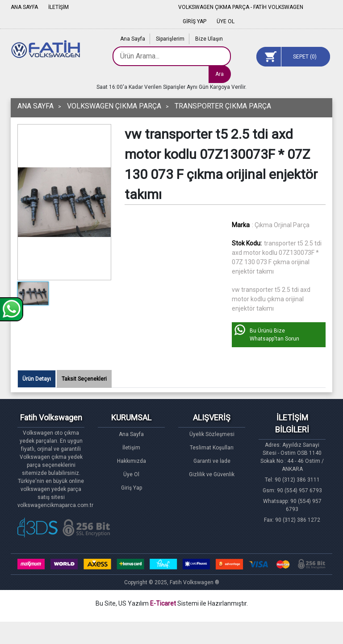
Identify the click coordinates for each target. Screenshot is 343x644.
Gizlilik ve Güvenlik (212, 474)
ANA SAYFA (24, 7)
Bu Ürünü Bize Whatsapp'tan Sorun (274, 335)
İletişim (131, 448)
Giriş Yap (132, 488)
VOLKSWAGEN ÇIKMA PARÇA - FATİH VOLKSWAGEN (241, 7)
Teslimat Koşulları (212, 448)
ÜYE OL (226, 21)
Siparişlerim (170, 39)
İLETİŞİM (59, 7)
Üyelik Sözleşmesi (212, 434)
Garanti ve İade (212, 461)
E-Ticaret (163, 603)
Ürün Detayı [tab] (37, 379)
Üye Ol (131, 474)
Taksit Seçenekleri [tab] (84, 379)
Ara (220, 74)
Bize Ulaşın (209, 39)
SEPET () (305, 57)
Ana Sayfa (133, 39)
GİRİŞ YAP (195, 21)
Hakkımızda (132, 461)
